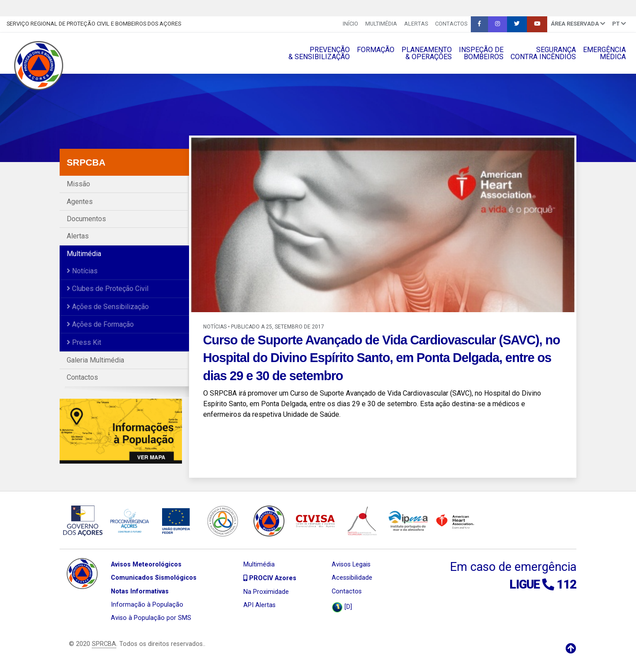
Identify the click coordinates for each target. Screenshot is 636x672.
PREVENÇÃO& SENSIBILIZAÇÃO (319, 53)
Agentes (80, 202)
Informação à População (147, 605)
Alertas (416, 24)
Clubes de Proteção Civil (108, 289)
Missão (78, 184)
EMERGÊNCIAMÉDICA (604, 53)
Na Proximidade (266, 592)
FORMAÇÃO (376, 50)
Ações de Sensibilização (108, 307)
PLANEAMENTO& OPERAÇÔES (427, 53)
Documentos (86, 219)
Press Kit (84, 342)
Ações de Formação (100, 324)
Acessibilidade (352, 578)
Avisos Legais (351, 564)
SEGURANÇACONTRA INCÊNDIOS (543, 53)
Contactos (451, 24)
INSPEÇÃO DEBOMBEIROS (481, 53)
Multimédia (381, 24)
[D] (342, 607)
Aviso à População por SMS (151, 618)
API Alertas (259, 605)
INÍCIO (350, 24)
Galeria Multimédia (95, 360)
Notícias (82, 271)
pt (619, 24)
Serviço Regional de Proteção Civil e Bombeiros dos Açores (94, 24)
